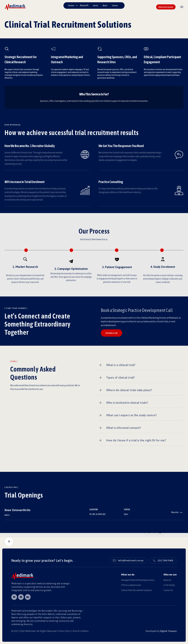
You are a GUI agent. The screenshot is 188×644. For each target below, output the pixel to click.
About (105, 6)
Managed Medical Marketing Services (138, 580)
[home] (15, 7)
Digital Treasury (168, 631)
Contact (115, 6)
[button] (73, 6)
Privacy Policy (64, 631)
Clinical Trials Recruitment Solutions (136, 590)
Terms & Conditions (80, 631)
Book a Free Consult (166, 7)
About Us (167, 580)
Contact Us (168, 590)
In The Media (169, 585)
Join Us (95, 6)
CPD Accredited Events (131, 585)
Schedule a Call (111, 333)
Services (71, 6)
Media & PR (84, 6)
